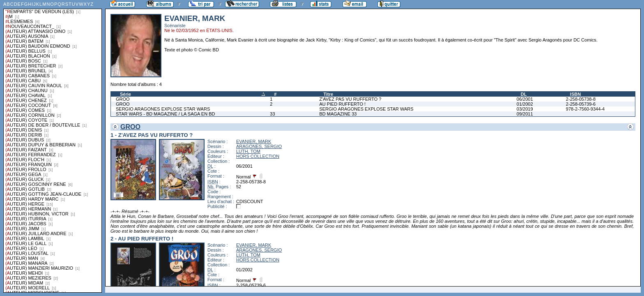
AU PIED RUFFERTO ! (342, 104)
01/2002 (525, 104)
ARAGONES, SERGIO (259, 146)
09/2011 (525, 114)
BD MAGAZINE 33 (338, 114)
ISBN (575, 94)
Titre (328, 94)
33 (272, 114)
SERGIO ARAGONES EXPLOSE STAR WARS (163, 109)
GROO (123, 99)
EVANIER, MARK (254, 141)
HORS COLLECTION (258, 156)
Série (125, 94)
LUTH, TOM (248, 151)
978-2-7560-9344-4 (585, 109)
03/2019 (525, 109)
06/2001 (525, 99)
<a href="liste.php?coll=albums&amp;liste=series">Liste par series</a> (53, 146)
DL (524, 94)
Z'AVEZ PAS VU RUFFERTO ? (350, 99)
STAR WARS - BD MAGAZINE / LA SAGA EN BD (165, 114)
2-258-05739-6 (581, 104)
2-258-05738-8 (581, 99)
